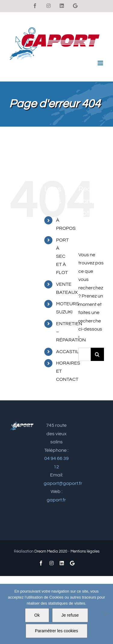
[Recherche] (97, 354)
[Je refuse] (105, 614)
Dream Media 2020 (51, 551)
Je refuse (70, 615)
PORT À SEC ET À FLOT (62, 256)
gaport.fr (56, 500)
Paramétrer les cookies (56, 631)
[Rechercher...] (85, 354)
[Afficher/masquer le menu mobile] (101, 63)
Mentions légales (85, 551)
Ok (37, 615)
